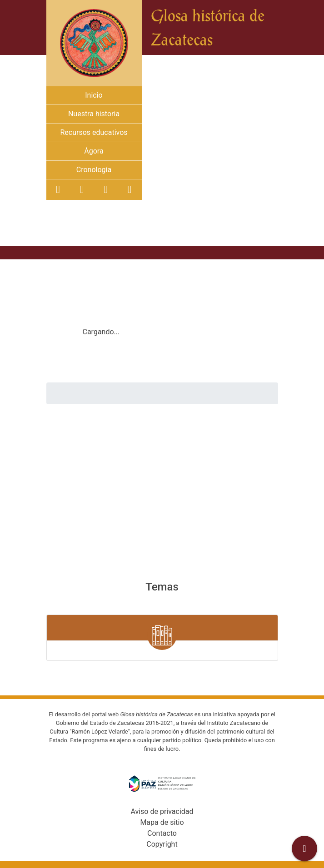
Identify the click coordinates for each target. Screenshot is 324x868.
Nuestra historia (94, 114)
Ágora (94, 151)
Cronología (94, 170)
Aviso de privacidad (162, 811)
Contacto (162, 833)
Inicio (94, 95)
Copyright (162, 844)
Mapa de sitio (162, 822)
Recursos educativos (94, 132)
